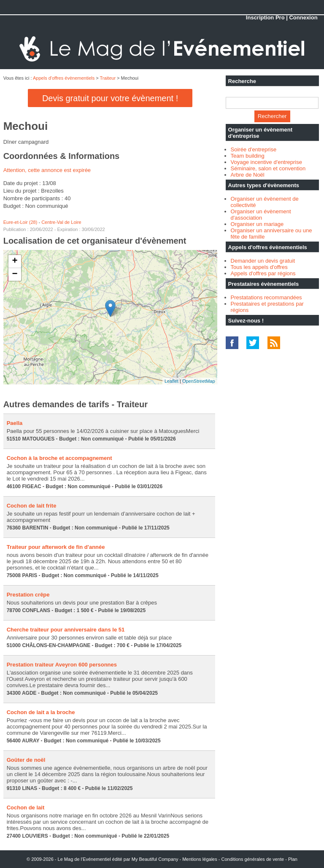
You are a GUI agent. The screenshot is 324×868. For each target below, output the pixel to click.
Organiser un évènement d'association (261, 215)
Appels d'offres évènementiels (64, 78)
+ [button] (15, 261)
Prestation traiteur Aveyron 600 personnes (62, 665)
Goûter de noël (26, 760)
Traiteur (108, 78)
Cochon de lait (26, 808)
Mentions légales (200, 859)
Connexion (303, 17)
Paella (15, 423)
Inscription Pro (265, 17)
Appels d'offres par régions (263, 273)
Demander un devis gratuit (263, 261)
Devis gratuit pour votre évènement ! (110, 98)
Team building (248, 156)
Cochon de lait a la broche (41, 712)
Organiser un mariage (257, 224)
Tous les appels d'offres (259, 267)
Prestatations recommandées (266, 297)
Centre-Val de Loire (61, 222)
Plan (293, 859)
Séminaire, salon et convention (268, 168)
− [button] (15, 274)
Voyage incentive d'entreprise (266, 162)
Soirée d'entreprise (254, 149)
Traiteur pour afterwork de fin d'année (56, 547)
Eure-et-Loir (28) (20, 222)
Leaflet (171, 381)
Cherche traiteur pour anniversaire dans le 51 (66, 630)
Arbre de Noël (248, 175)
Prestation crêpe (28, 595)
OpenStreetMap (199, 381)
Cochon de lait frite (32, 506)
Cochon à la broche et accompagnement (59, 458)
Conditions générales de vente (253, 859)
